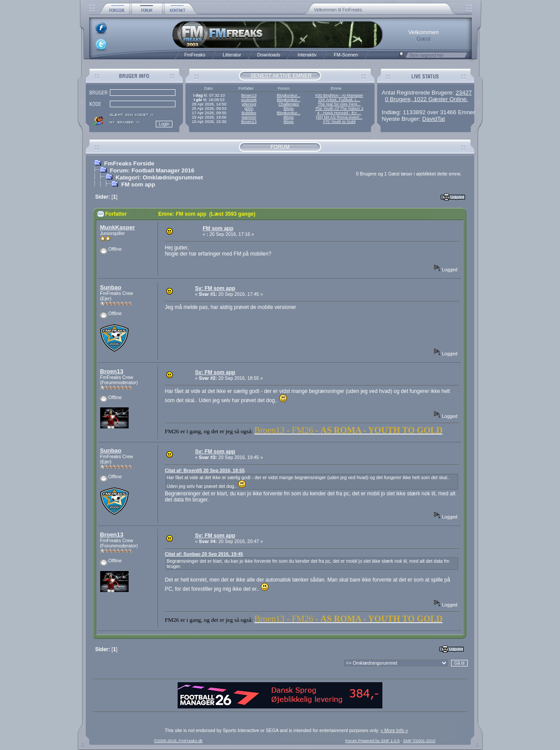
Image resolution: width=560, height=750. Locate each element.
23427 (464, 93)
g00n (249, 109)
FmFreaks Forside (129, 163)
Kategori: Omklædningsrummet (159, 177)
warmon (249, 117)
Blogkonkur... (289, 95)
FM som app (138, 184)
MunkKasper (118, 227)
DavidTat (434, 119)
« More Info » (394, 730)
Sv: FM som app (215, 288)
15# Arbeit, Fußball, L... (339, 100)
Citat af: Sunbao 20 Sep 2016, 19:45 (204, 554)
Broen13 (249, 95)
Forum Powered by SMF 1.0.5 (372, 741)
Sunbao (111, 287)
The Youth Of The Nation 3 (339, 109)
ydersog (249, 104)
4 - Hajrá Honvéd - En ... (339, 113)
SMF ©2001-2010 (419, 741)
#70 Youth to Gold (339, 122)
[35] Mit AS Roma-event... (339, 117)
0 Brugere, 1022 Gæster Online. (427, 99)
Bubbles (249, 113)
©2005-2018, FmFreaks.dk (178, 741)
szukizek (249, 100)
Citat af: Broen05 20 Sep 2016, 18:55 (205, 470)
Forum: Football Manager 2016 (152, 170)
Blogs (289, 109)
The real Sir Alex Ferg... (339, 104)
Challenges (289, 104)
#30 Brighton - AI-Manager (339, 95)
